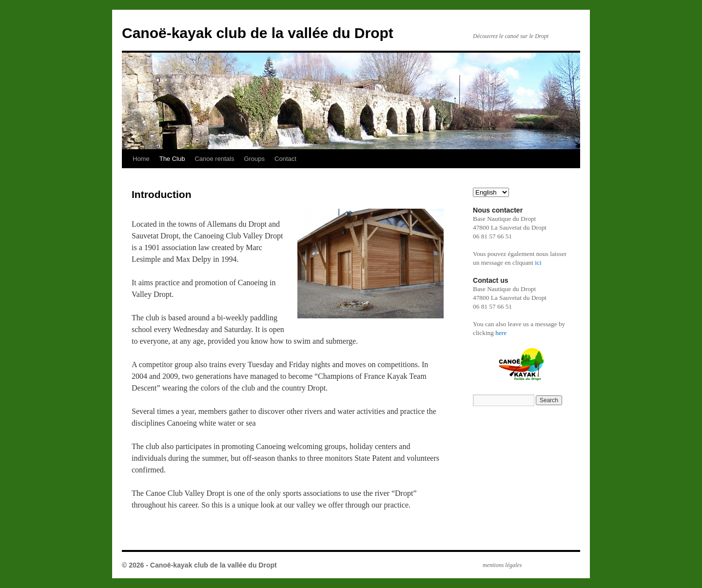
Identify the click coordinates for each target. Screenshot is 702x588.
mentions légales (502, 565)
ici (538, 263)
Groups (254, 159)
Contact (285, 159)
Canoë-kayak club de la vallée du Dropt (258, 33)
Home (141, 159)
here (501, 333)
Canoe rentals (214, 159)
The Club (172, 159)
